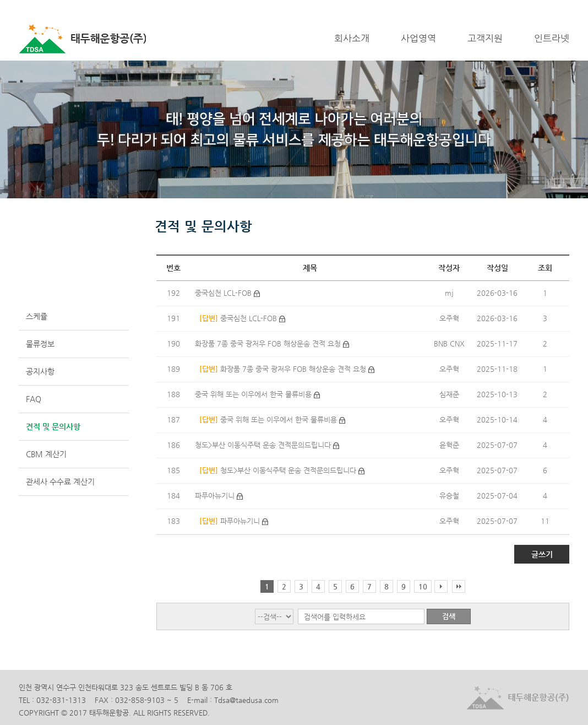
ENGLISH (557, 9)
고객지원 (485, 38)
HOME (497, 9)
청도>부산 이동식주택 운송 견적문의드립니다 (264, 445)
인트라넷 (552, 38)
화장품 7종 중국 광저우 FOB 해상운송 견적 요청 (269, 343)
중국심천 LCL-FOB (224, 293)
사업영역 (418, 38)
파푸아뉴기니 (216, 496)
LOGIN (525, 9)
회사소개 (352, 38)
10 (423, 586)
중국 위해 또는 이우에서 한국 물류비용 (254, 394)
